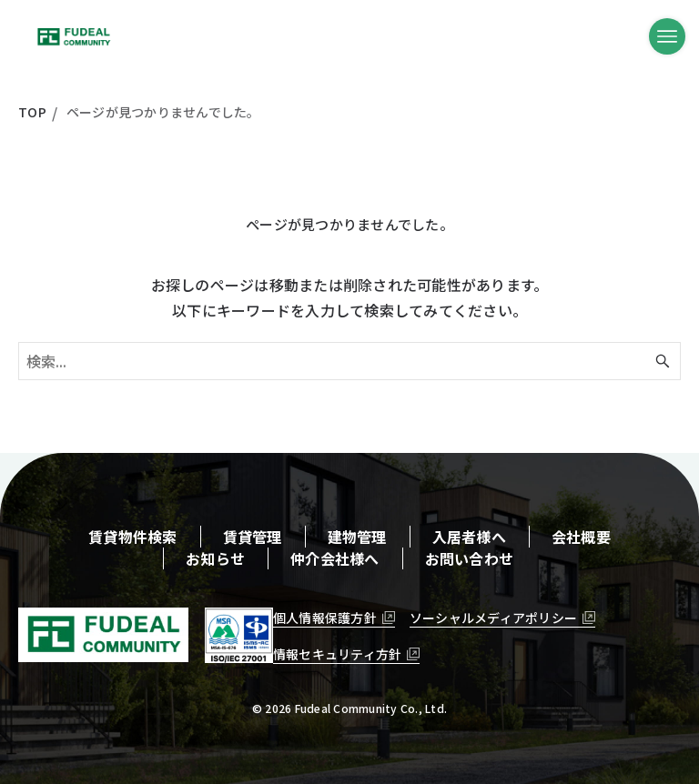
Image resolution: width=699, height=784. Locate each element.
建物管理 (357, 537)
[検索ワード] (349, 361)
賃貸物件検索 (133, 537)
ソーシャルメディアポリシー (493, 618)
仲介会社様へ (335, 558)
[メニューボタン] (667, 36)
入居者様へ (469, 537)
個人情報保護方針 (325, 618)
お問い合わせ (470, 558)
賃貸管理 (253, 537)
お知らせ (215, 558)
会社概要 (581, 537)
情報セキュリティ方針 (338, 654)
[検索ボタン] (663, 361)
